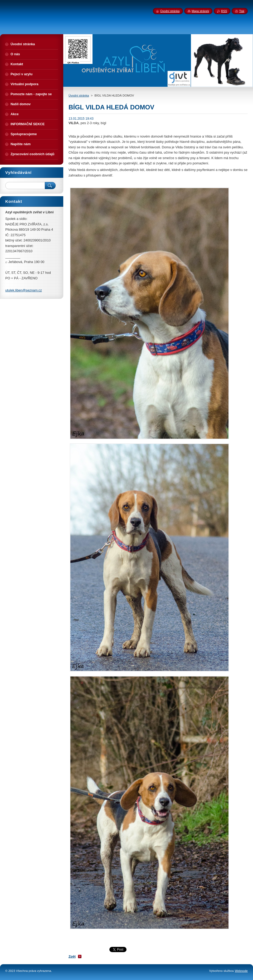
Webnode (241, 971)
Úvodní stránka (79, 95)
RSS (224, 11)
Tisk (242, 11)
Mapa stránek (200, 11)
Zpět (72, 956)
